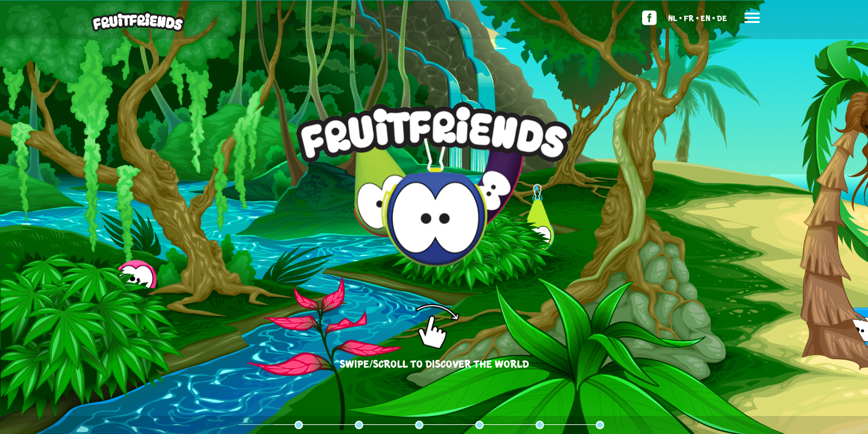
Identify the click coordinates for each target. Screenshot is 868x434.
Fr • (691, 18)
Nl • (675, 18)
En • (708, 18)
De (722, 18)
